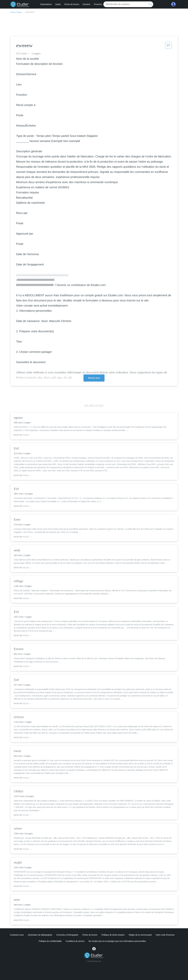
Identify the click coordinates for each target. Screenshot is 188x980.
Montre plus (94, 378)
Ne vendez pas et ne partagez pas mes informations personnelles (117, 941)
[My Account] (173, 4)
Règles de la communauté (140, 935)
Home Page (16, 12)
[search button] (150, 4)
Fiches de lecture (72, 4)
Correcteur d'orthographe (67, 935)
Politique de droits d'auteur (113, 935)
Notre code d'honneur (165, 935)
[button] (169, 46)
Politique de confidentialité (50, 941)
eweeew (30, 12)
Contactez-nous (17, 935)
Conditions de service (75, 941)
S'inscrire (98, 4)
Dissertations (46, 4)
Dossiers (86, 4)
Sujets (58, 4)
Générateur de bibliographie (40, 935)
